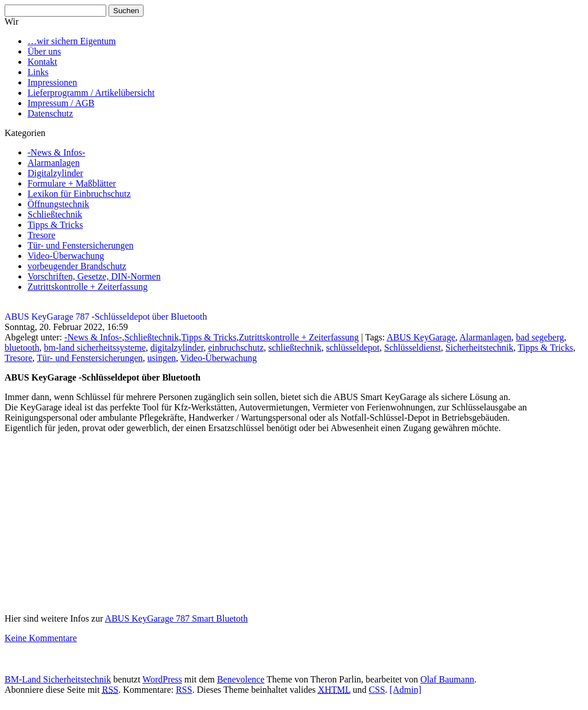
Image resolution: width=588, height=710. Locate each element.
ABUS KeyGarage (421, 337)
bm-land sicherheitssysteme (94, 348)
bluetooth (22, 348)
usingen (162, 358)
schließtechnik (295, 348)
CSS (377, 690)
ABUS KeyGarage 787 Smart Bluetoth (177, 618)
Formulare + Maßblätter (72, 183)
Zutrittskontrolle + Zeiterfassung (88, 287)
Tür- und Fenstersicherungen (81, 245)
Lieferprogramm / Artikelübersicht (91, 93)
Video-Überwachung (66, 256)
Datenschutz (50, 113)
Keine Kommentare (41, 638)
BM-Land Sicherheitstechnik (58, 679)
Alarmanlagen (54, 163)
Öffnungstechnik (58, 204)
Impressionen (52, 82)
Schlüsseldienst (413, 348)
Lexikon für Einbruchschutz (79, 194)
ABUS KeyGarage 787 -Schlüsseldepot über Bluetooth (106, 317)
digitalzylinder (177, 348)
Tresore (41, 235)
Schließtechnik (55, 214)
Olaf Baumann (447, 679)
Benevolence (241, 679)
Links (38, 72)
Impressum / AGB (61, 103)
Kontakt (42, 62)
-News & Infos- (56, 152)
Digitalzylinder (55, 173)
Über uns (44, 51)
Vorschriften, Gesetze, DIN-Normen (94, 276)
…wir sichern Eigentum (72, 41)
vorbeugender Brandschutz (77, 266)
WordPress (162, 679)
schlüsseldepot (353, 348)
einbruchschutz (236, 348)
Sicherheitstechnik (479, 348)
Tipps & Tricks (55, 225)
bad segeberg (540, 337)
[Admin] (406, 690)
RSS (184, 690)
